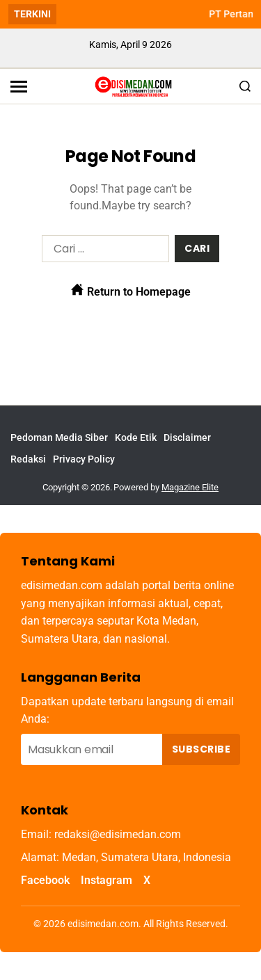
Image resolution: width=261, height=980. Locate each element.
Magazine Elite (190, 487)
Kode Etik (136, 437)
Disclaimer (187, 437)
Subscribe (201, 749)
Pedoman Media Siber (59, 437)
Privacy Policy (84, 459)
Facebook (45, 880)
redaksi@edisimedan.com (118, 834)
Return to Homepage (131, 291)
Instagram (106, 880)
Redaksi (28, 459)
